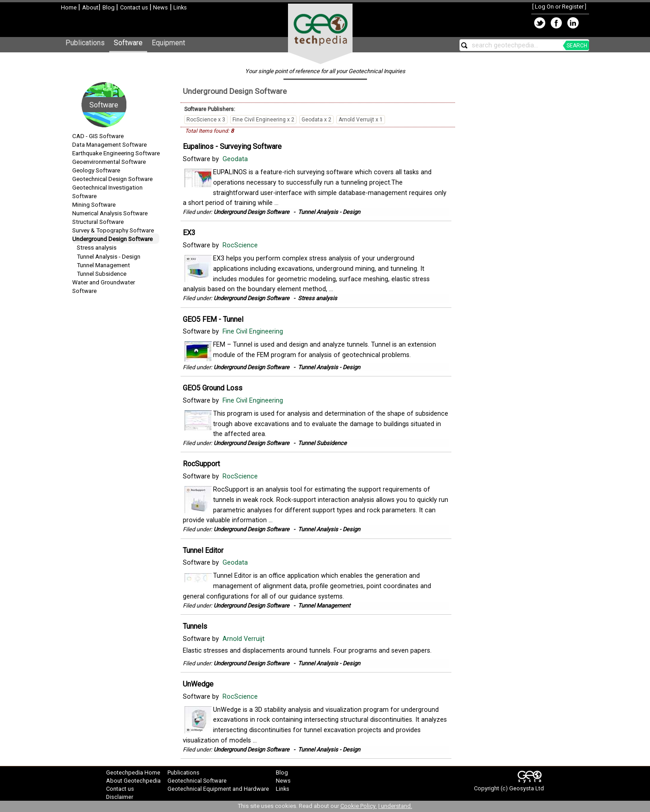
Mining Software (94, 205)
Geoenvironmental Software (109, 162)
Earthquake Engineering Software (116, 153)
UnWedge (198, 684)
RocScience (241, 245)
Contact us (135, 7)
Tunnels (195, 626)
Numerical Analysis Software (110, 213)
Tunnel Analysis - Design (109, 257)
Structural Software (98, 222)
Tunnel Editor (203, 550)
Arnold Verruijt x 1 (361, 120)
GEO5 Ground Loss (213, 388)
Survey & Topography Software (113, 230)
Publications (85, 43)
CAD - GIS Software (98, 136)
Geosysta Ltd (527, 788)
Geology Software (96, 170)
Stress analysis (97, 248)
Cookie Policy (359, 806)
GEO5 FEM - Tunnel (213, 319)
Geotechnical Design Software (112, 179)
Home (70, 7)
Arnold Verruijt (244, 639)
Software (128, 43)
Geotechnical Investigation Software (107, 192)
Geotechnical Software (197, 781)
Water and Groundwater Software (104, 287)
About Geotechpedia (133, 781)
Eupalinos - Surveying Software (232, 146)
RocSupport (201, 464)
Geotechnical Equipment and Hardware (218, 789)
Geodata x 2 (316, 120)
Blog (109, 7)
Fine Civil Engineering (254, 332)
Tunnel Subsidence (102, 274)
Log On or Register (559, 7)
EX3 (189, 233)
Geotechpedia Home (133, 773)
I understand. (395, 806)
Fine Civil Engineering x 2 (263, 120)
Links (179, 7)
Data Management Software (109, 145)
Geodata (236, 159)
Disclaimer (120, 797)
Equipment (168, 43)
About (90, 7)
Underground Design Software (112, 239)
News (160, 7)
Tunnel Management (103, 265)
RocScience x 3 (206, 120)
